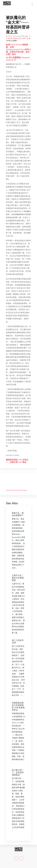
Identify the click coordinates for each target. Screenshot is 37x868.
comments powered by (16, 490)
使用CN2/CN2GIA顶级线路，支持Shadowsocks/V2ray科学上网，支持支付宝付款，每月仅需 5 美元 (18, 49)
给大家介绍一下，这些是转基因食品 (18, 772)
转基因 (15, 38)
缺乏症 (20, 38)
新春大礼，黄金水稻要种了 (18, 514)
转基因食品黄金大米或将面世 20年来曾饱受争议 (18, 706)
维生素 (10, 38)
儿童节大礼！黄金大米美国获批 (18, 578)
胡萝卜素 (25, 38)
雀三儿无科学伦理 (18, 641)
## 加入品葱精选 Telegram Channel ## (18, 59)
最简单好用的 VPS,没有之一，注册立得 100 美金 (17, 461)
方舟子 (10, 36)
